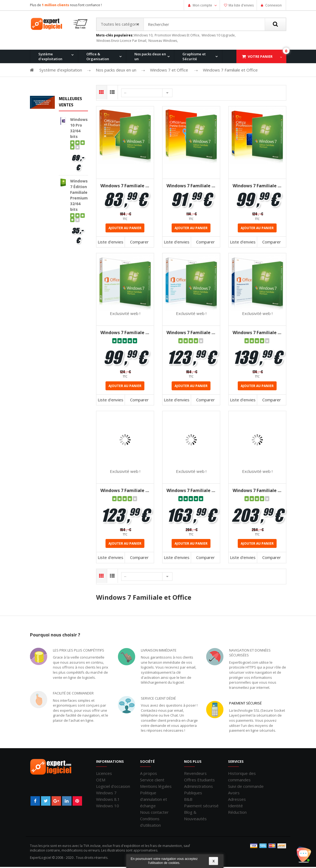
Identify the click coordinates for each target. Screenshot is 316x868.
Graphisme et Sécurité (194, 57)
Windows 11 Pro (49, 85)
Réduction (237, 813)
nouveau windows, (163, 42)
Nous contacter (154, 813)
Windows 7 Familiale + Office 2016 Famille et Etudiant (125, 491)
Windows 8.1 (108, 800)
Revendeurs (195, 774)
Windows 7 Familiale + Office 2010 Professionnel (257, 187)
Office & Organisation (98, 57)
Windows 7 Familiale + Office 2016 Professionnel (257, 491)
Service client (152, 781)
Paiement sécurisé (245, 704)
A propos (149, 774)
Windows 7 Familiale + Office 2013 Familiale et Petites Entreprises (191, 334)
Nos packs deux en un (150, 57)
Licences (104, 774)
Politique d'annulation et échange (154, 800)
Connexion (273, 5)
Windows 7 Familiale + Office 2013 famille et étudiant (125, 334)
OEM (101, 781)
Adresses (237, 800)
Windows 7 (106, 794)
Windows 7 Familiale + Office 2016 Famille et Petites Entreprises (191, 491)
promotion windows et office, (177, 36)
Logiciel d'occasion (113, 787)
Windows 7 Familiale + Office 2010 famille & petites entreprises (191, 187)
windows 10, (144, 36)
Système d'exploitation (50, 57)
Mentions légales (156, 787)
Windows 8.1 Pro (132, 85)
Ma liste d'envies (241, 5)
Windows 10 (108, 807)
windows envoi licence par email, (122, 42)
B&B (188, 800)
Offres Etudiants (199, 781)
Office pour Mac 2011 (178, 85)
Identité (235, 807)
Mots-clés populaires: (115, 36)
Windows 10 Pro (90, 85)
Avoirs (234, 794)
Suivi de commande (246, 787)
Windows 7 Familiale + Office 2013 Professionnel (257, 334)
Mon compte (202, 5)
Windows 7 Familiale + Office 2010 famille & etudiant (125, 187)
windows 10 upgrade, (219, 36)
